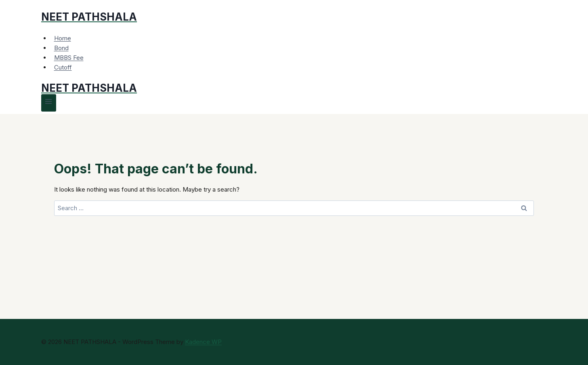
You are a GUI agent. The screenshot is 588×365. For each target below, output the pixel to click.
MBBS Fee (69, 58)
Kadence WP (203, 342)
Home (63, 38)
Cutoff (63, 67)
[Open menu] (49, 103)
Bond (61, 48)
